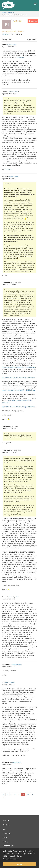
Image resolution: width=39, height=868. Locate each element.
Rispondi (33, 21)
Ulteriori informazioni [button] (11, 859)
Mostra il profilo (12, 45)
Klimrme (6, 34)
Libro (5, 837)
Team (5, 829)
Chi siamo (6, 825)
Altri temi (11, 13)
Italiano (6, 820)
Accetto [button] (19, 864)
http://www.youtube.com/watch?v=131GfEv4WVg (18, 367)
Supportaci (7, 833)
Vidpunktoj (20, 57)
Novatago (8, 169)
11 (28, 794)
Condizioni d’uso (9, 846)
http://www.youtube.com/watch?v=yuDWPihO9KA (18, 377)
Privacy (6, 842)
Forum (4, 13)
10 (23, 794)
